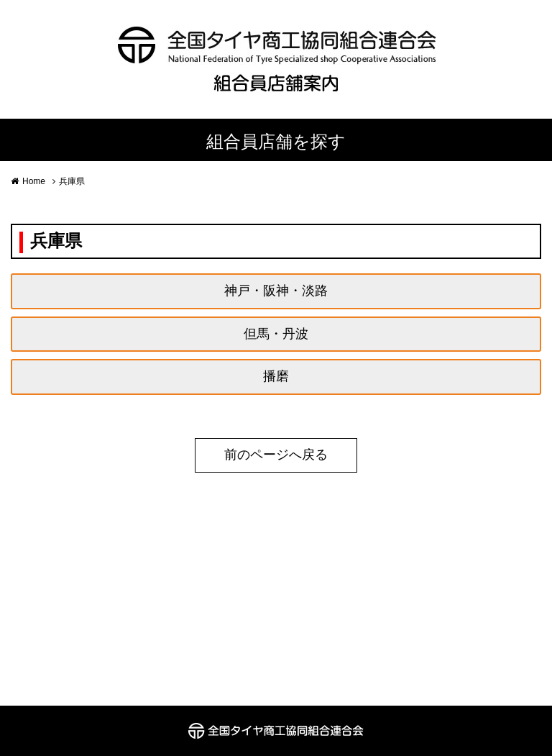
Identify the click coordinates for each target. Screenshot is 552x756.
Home (34, 181)
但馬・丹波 (276, 334)
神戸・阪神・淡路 (276, 291)
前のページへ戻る (276, 455)
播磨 (276, 376)
